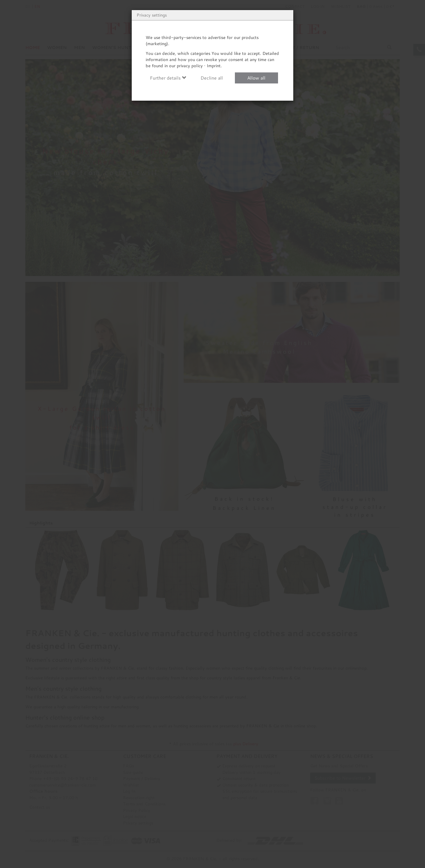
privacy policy (190, 66)
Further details (168, 78)
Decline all (212, 78)
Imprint (214, 66)
